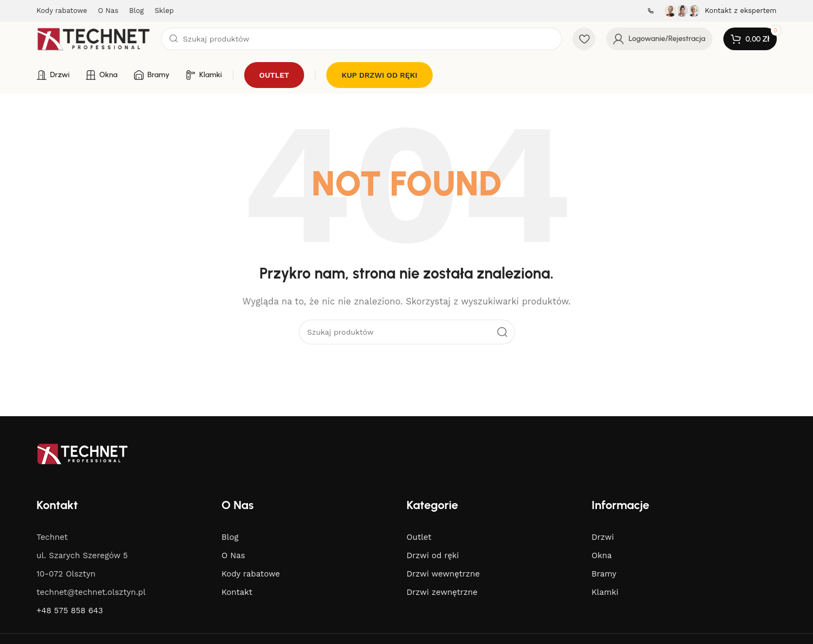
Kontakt (237, 592)
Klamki (605, 592)
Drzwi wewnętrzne (444, 574)
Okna (602, 555)
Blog (230, 537)
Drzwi (603, 537)
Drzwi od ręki (433, 555)
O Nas (233, 555)
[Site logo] (93, 38)
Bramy (604, 574)
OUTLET (274, 75)
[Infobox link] (648, 11)
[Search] (362, 39)
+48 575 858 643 (70, 611)
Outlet (419, 537)
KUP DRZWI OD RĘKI (379, 75)
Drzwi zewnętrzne (442, 592)
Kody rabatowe (251, 574)
